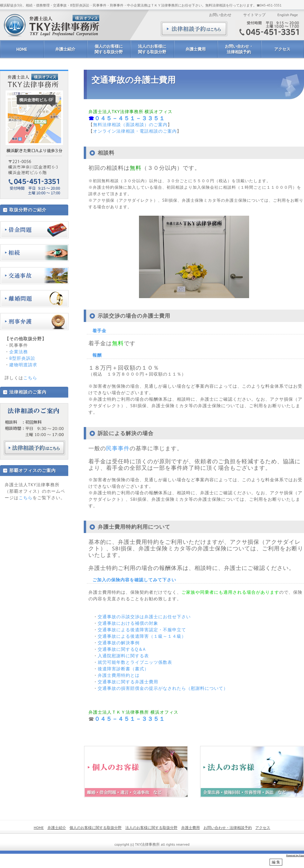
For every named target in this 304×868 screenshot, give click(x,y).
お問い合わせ (220, 15)
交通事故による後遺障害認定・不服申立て (142, 630)
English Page (288, 15)
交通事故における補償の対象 (128, 623)
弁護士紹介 (65, 49)
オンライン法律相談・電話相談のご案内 (135, 131)
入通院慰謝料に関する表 (123, 656)
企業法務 (19, 352)
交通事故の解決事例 (119, 643)
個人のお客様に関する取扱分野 (109, 49)
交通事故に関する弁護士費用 (128, 682)
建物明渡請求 (23, 365)
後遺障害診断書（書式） (123, 669)
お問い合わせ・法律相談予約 (239, 49)
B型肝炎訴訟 (22, 358)
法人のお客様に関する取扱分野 (152, 49)
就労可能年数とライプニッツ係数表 (135, 662)
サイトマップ (254, 15)
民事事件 (118, 448)
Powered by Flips (295, 855)
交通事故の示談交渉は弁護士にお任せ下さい (144, 617)
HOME (22, 49)
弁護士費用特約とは (119, 675)
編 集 (276, 862)
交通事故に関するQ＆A (122, 649)
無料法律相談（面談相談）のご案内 (130, 125)
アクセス (282, 49)
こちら (30, 378)
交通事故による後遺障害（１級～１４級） (142, 636)
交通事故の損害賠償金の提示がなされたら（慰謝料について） (163, 688)
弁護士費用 (196, 49)
